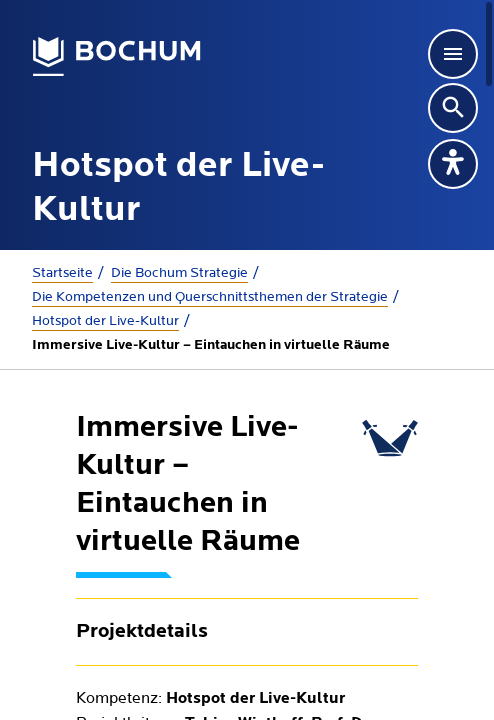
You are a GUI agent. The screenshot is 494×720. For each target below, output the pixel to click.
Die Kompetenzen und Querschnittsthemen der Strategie (210, 297)
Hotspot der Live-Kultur (105, 321)
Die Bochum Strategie (179, 273)
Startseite (62, 273)
